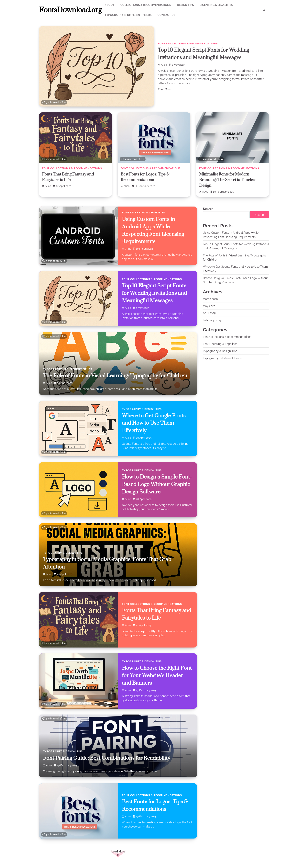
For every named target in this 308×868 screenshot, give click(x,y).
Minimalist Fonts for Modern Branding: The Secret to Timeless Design (229, 180)
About (110, 5)
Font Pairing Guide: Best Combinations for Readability (107, 758)
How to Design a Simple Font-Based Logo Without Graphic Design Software (157, 484)
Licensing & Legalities (216, 5)
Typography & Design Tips (142, 409)
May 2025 (209, 306)
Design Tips (185, 5)
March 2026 (210, 299)
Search (208, 209)
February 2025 (212, 320)
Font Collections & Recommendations (188, 44)
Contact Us (166, 15)
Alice (162, 65)
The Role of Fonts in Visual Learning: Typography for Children (116, 376)
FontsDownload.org (70, 10)
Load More (118, 851)
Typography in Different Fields (128, 15)
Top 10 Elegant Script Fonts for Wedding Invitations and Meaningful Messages (155, 293)
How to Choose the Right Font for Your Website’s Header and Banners (157, 675)
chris (126, 248)
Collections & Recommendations (146, 5)
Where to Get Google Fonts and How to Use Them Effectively (154, 423)
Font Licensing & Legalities (143, 212)
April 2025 (209, 313)
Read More (165, 89)
